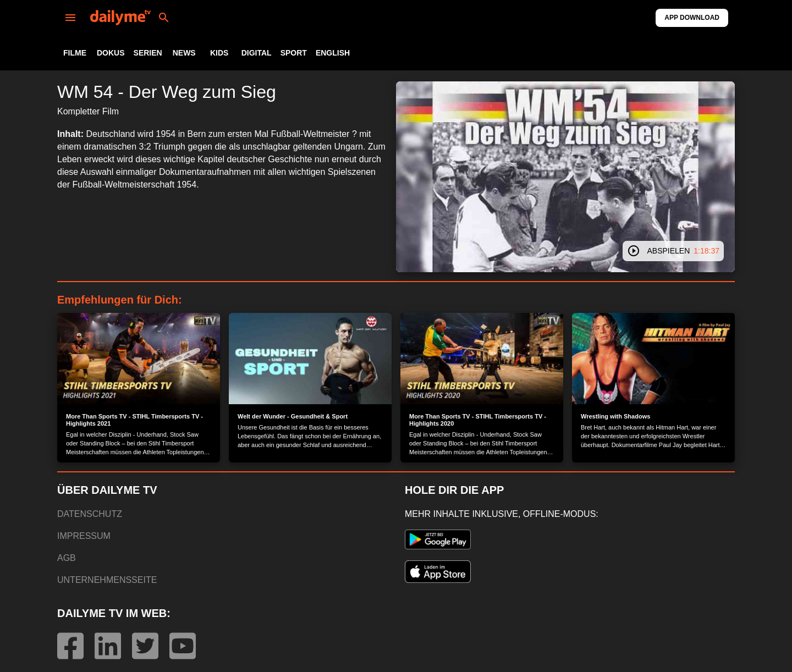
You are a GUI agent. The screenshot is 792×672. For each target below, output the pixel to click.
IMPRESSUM (84, 536)
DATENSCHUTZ (90, 514)
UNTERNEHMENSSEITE (107, 580)
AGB (67, 558)
